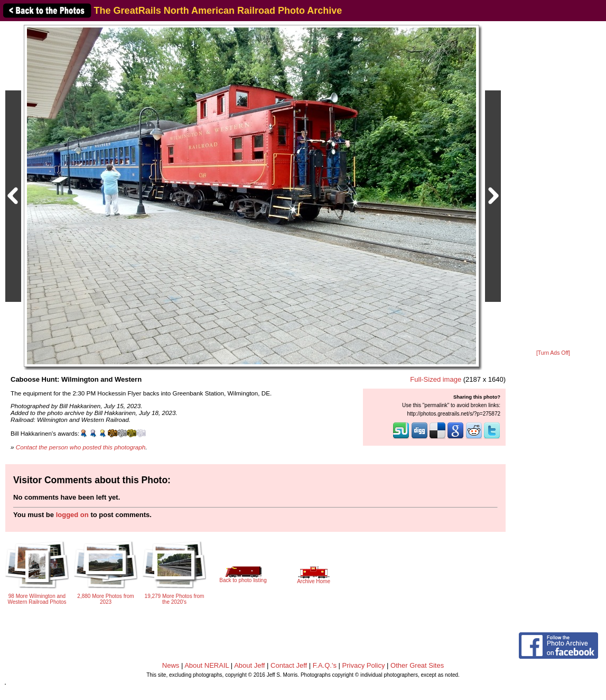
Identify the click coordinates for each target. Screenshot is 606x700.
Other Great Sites (417, 665)
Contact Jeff (289, 665)
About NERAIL (207, 665)
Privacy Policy (364, 665)
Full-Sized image (436, 379)
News (171, 665)
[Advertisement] (553, 186)
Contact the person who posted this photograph (81, 447)
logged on (72, 515)
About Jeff (249, 665)
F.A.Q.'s (325, 665)
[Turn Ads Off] (553, 353)
